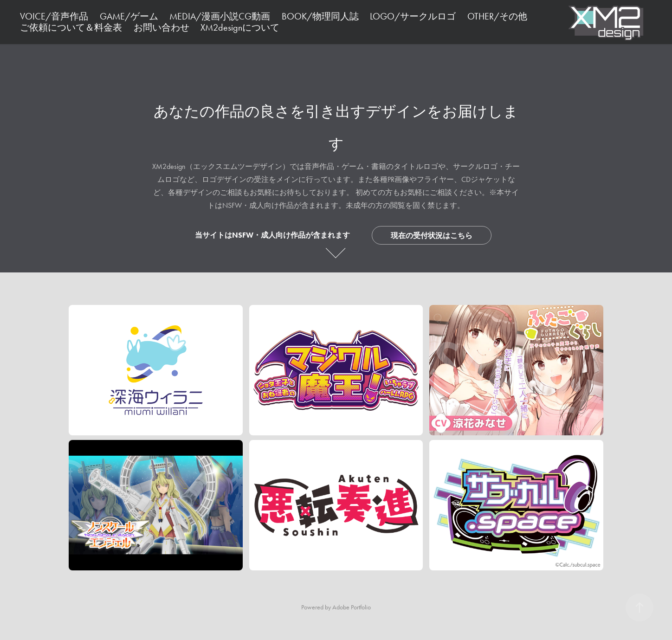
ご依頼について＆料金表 (71, 27)
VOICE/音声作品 (54, 16)
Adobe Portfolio (352, 607)
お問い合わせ (162, 27)
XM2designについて (240, 27)
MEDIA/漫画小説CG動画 (220, 16)
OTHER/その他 (497, 16)
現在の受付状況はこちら (432, 236)
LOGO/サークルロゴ (413, 16)
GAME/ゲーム (129, 16)
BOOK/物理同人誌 (320, 16)
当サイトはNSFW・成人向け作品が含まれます (272, 235)
